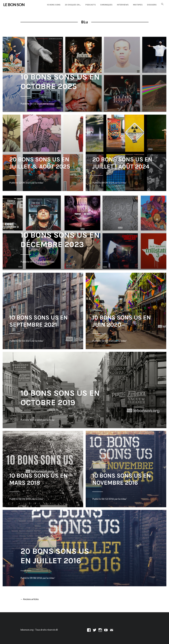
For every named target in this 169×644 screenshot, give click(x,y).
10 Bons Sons (54, 5)
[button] (162, 4)
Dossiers (152, 5)
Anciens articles (30, 599)
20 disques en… (73, 5)
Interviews (123, 5)
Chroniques (106, 5)
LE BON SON (14, 5)
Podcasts (91, 5)
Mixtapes (138, 5)
